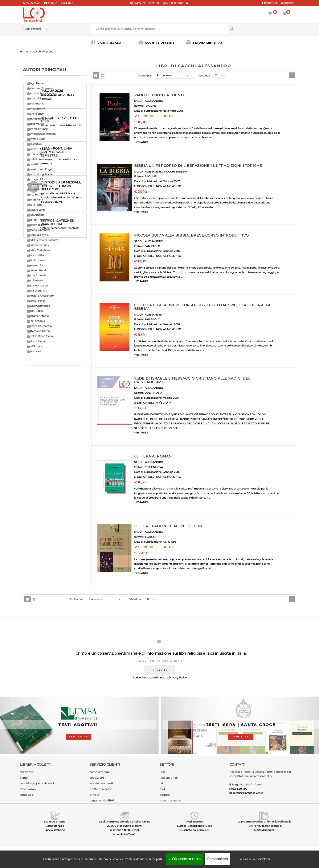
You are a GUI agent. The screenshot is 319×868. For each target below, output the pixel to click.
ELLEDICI (151, 537)
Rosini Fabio (35, 311)
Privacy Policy (178, 677)
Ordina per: (145, 76)
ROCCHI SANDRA (176, 172)
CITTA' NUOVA (154, 467)
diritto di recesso (101, 789)
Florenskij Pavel (37, 184)
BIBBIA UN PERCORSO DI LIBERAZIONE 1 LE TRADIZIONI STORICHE (198, 166)
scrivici (53, 3)
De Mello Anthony (39, 159)
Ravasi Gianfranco (39, 306)
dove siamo (28, 789)
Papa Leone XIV (37, 291)
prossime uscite (170, 800)
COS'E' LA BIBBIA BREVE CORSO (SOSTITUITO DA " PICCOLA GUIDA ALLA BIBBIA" (202, 307)
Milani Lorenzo (36, 260)
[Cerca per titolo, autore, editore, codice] (262, 28)
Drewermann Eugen (40, 169)
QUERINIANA (153, 393)
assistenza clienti (101, 783)
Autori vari (34, 351)
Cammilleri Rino (38, 129)
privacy (95, 795)
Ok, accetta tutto (185, 859)
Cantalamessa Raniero (42, 134)
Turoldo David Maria (40, 336)
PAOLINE (151, 106)
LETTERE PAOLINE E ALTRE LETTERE (169, 526)
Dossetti (33, 164)
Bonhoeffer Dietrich (40, 119)
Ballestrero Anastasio (41, 88)
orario (69, 3)
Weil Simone (35, 346)
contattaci (27, 795)
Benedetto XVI (36, 109)
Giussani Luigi (36, 210)
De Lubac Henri (37, 154)
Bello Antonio (36, 104)
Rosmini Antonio (38, 316)
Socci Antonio (36, 321)
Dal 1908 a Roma (55, 822)
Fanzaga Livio (36, 179)
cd (161, 783)
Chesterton (34, 144)
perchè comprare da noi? (37, 783)
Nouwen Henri (37, 270)
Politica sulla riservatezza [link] (254, 859)
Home (24, 51)
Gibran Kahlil (35, 200)
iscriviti (159, 670)
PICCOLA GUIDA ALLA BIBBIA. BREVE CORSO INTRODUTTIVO (191, 235)
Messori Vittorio (37, 255)
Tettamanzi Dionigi (39, 331)
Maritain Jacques (38, 245)
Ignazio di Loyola (38, 235)
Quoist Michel (36, 301)
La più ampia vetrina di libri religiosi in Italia (264, 822)
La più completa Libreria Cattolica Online (124, 822)
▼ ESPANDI (141, 142)
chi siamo (26, 772)
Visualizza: (204, 76)
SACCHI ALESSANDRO (149, 101)
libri (162, 772)
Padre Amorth (36, 275)
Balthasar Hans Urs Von (42, 93)
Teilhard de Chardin (40, 326)
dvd (162, 789)
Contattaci (33, 3)
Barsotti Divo (36, 98)
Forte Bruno (35, 195)
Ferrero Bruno (36, 189)
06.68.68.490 (239, 789)
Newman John (37, 265)
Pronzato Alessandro (41, 296)
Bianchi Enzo (36, 114)
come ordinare (100, 772)
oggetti (165, 795)
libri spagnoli (169, 778)
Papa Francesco (38, 286)
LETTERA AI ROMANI (154, 456)
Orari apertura (194, 822)
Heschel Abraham (39, 230)
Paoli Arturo (35, 280)
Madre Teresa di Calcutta (43, 240)
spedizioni (97, 778)
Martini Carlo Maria (39, 250)
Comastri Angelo (38, 149)
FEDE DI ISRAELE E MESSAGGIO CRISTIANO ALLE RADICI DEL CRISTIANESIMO (192, 380)
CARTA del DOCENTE (145, 3)
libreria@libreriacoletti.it (248, 793)
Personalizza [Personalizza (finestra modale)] (217, 859)
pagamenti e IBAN (102, 800)
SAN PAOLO (152, 246)
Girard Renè (35, 205)
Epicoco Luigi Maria (40, 174)
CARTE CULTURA (176, 3)
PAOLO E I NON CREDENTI (159, 95)
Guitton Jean (35, 225)
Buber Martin (36, 124)
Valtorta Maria (36, 341)
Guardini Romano (39, 220)
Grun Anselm (36, 215)
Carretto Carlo (36, 139)
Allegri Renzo (36, 83)
